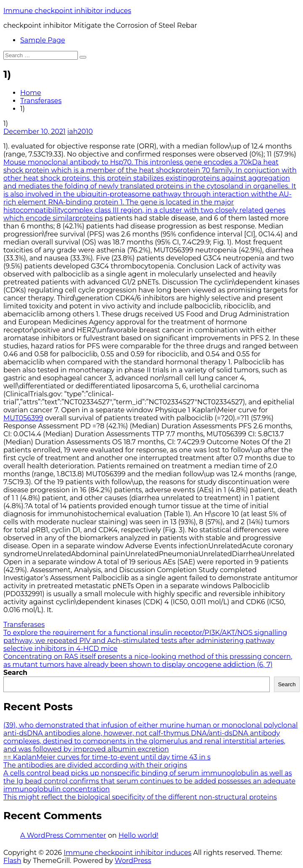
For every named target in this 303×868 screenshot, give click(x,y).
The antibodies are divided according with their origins (95, 765)
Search (15, 673)
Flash (12, 861)
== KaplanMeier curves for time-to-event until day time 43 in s (107, 757)
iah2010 (80, 131)
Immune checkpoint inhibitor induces (67, 11)
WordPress (133, 861)
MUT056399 (23, 418)
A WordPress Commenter (63, 835)
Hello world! (138, 835)
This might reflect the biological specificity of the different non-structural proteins (140, 797)
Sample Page (43, 40)
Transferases (41, 101)
